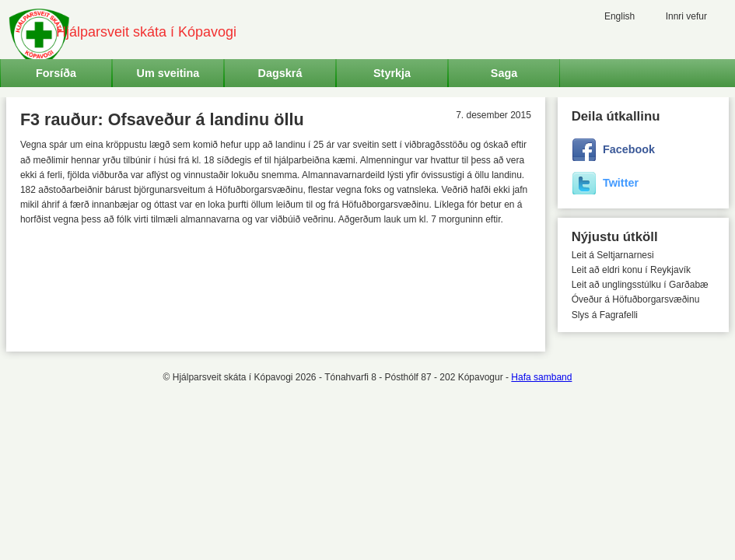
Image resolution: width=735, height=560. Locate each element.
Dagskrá (280, 73)
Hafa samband (541, 377)
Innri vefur (686, 16)
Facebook (629, 149)
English (619, 16)
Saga (504, 73)
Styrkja (392, 73)
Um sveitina (168, 73)
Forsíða (56, 73)
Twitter (621, 183)
